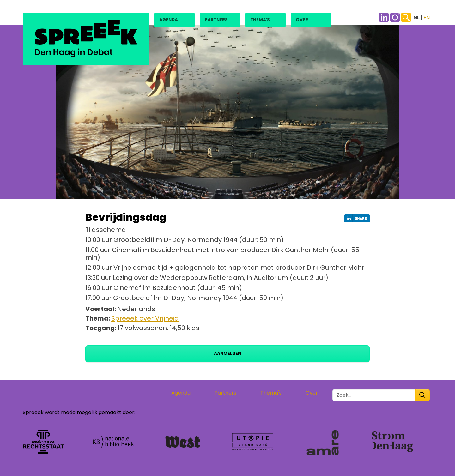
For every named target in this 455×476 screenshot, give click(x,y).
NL (417, 18)
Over (302, 20)
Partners (216, 20)
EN (427, 18)
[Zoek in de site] (374, 395)
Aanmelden (227, 354)
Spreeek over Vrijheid (145, 318)
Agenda (169, 20)
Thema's (260, 20)
